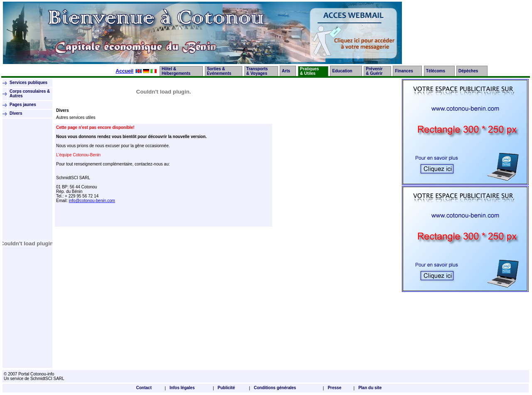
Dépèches (468, 71)
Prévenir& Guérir (374, 71)
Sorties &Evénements (219, 71)
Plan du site (370, 388)
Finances (404, 71)
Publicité (227, 388)
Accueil (124, 71)
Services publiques (29, 83)
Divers (16, 113)
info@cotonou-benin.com (92, 201)
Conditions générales (275, 388)
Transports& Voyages (257, 71)
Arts (286, 71)
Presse (334, 388)
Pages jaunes (23, 105)
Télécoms (436, 71)
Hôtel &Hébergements (176, 71)
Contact (144, 388)
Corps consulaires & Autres (30, 94)
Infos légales (182, 388)
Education (342, 71)
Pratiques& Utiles (310, 71)
